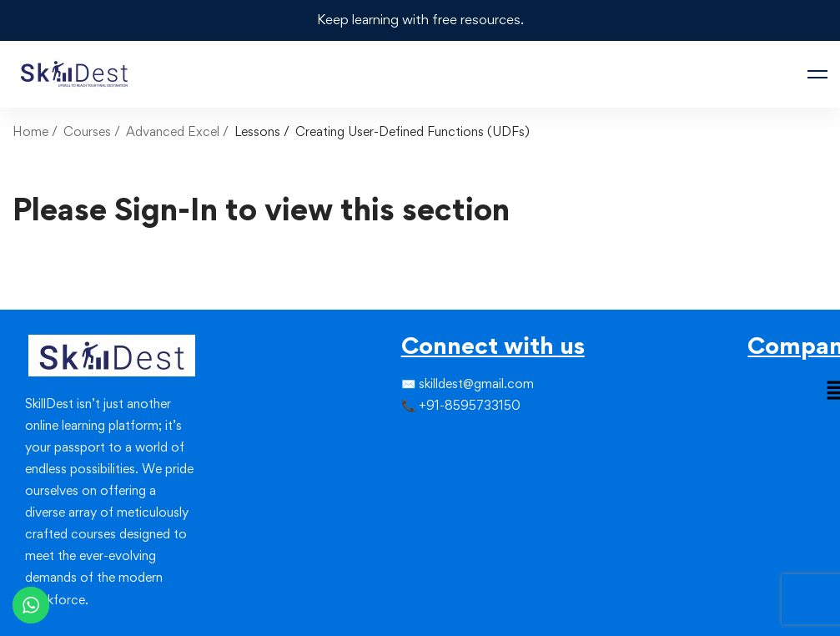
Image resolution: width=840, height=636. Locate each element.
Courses (87, 131)
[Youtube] (441, 470)
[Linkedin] (441, 440)
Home (30, 131)
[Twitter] (415, 440)
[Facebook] (401, 440)
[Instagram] (428, 440)
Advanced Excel (173, 131)
